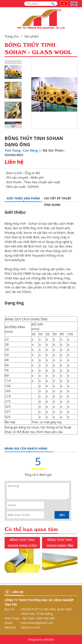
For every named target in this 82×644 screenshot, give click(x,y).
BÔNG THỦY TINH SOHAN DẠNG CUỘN (22, 543)
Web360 (49, 639)
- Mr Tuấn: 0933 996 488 (38, 618)
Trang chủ (12, 36)
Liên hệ (14, 162)
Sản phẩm (32, 36)
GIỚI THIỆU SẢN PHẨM (23, 198)
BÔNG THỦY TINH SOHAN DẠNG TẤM (60, 543)
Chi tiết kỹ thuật (58, 198)
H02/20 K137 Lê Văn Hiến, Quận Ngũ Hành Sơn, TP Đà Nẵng (46, 611)
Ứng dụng (52, 205)
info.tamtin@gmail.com (37, 623)
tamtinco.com (30, 627)
